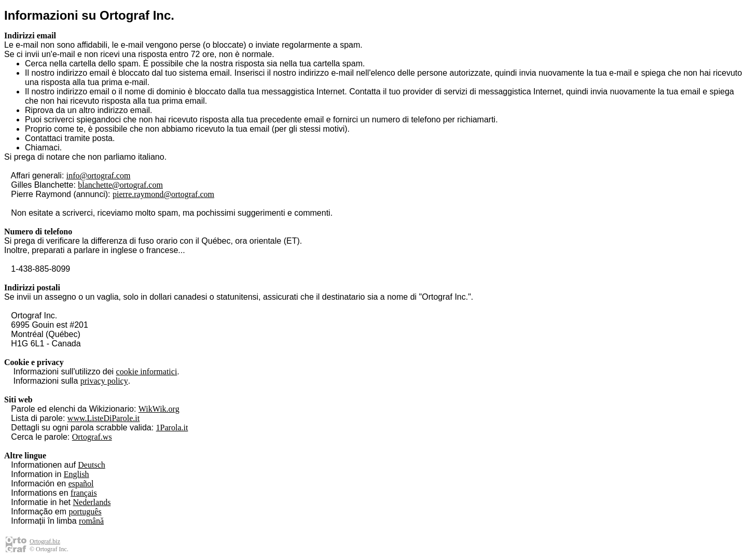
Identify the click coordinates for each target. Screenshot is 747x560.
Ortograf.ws (92, 437)
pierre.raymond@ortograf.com (163, 194)
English (77, 474)
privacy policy (104, 381)
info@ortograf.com (99, 176)
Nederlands (92, 502)
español (81, 484)
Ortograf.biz (45, 541)
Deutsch (91, 465)
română (91, 521)
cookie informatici (147, 372)
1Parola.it (172, 428)
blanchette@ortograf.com (120, 185)
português (85, 512)
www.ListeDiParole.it (103, 418)
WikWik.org (159, 409)
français (84, 493)
